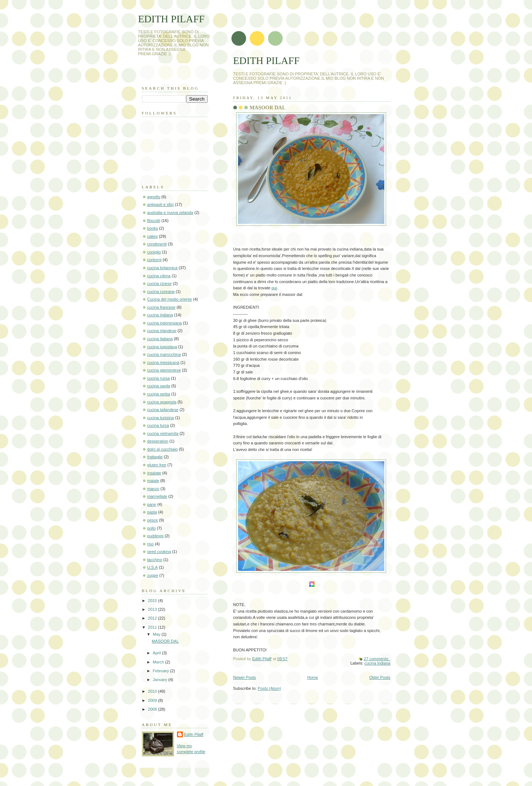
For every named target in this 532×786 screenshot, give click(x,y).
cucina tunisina (161, 418)
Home (312, 677)
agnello (154, 197)
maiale (153, 481)
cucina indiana (378, 663)
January (161, 680)
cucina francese (161, 307)
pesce (153, 520)
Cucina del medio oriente (170, 299)
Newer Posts (245, 677)
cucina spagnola (162, 402)
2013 (153, 609)
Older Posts (380, 677)
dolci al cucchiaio (163, 449)
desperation (158, 441)
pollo (152, 528)
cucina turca (158, 425)
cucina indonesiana (165, 323)
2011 (153, 627)
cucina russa (159, 378)
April (157, 653)
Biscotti (154, 221)
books (153, 228)
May (157, 634)
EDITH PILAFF (267, 61)
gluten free (157, 465)
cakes (153, 236)
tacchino (155, 560)
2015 (153, 601)
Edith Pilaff (194, 734)
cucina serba (159, 394)
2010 (153, 691)
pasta (152, 512)
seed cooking (159, 552)
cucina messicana (163, 362)
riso (151, 544)
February (161, 671)
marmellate (157, 496)
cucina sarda (159, 386)
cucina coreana (161, 292)
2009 (153, 700)
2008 (153, 709)
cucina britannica (163, 268)
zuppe (153, 575)
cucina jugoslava (162, 347)
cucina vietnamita (163, 433)
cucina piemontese (164, 370)
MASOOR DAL (268, 108)
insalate (154, 473)
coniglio (154, 252)
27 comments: (377, 659)
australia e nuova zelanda (170, 213)
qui (274, 288)
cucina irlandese (162, 331)
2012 (153, 618)
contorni (154, 260)
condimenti (157, 244)
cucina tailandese (163, 410)
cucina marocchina (164, 354)
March (159, 662)
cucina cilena (159, 276)
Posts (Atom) (269, 688)
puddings (156, 536)
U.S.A (153, 567)
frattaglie (155, 457)
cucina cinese (160, 283)
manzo (153, 489)
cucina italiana (160, 339)
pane (152, 504)
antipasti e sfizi (161, 204)
